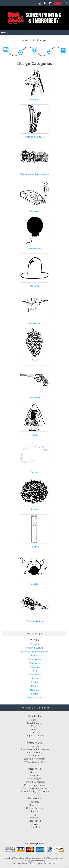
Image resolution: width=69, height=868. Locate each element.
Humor (35, 435)
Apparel (35, 802)
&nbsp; (34, 82)
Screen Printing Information (35, 791)
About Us (35, 772)
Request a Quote (35, 736)
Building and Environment (35, 174)
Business (35, 211)
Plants (35, 509)
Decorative (35, 323)
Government (35, 398)
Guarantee (35, 756)
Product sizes (35, 746)
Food (34, 360)
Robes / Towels (34, 808)
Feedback (35, 776)
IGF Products (35, 827)
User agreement (54, 858)
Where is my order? (35, 762)
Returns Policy (34, 752)
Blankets (34, 818)
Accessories (34, 821)
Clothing (34, 286)
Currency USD (66, 3)
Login (39, 3)
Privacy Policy (34, 779)
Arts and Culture (35, 137)
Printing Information (34, 785)
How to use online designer (35, 749)
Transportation (34, 621)
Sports (35, 584)
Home (25, 40)
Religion (34, 547)
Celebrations (34, 249)
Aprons (35, 811)
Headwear (34, 805)
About (34, 729)
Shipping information (35, 759)
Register (45, 3)
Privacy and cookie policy (34, 861)
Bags (34, 815)
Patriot (35, 472)
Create (35, 726)
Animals (35, 100)
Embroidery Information (35, 788)
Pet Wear (34, 824)
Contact (34, 733)
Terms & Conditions (35, 782)
